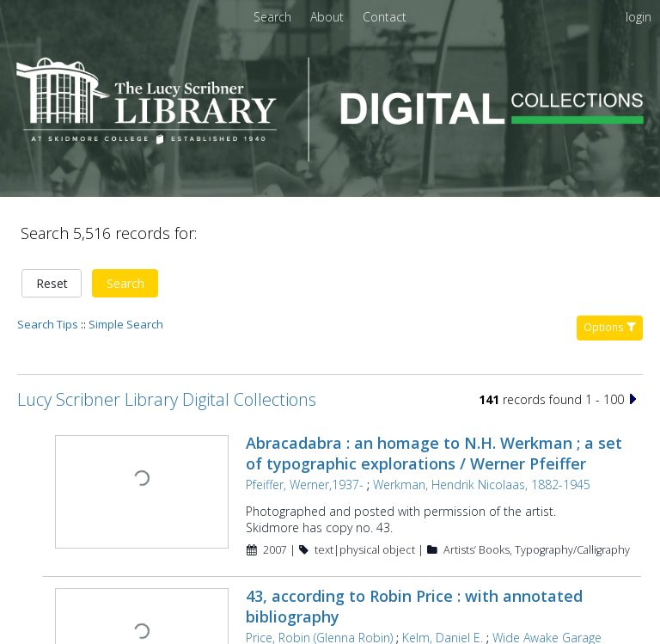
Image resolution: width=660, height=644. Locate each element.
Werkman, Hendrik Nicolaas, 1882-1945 (480, 425)
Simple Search (126, 265)
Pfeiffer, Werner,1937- (303, 425)
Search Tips (48, 265)
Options (610, 268)
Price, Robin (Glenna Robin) (318, 577)
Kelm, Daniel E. (441, 577)
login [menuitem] (639, 17)
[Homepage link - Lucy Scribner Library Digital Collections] (330, 156)
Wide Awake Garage (545, 577)
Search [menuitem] (272, 17)
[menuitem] (329, 17)
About (329, 17)
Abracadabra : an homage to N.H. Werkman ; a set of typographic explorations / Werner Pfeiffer (432, 394)
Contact (385, 17)
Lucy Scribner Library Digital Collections (167, 340)
